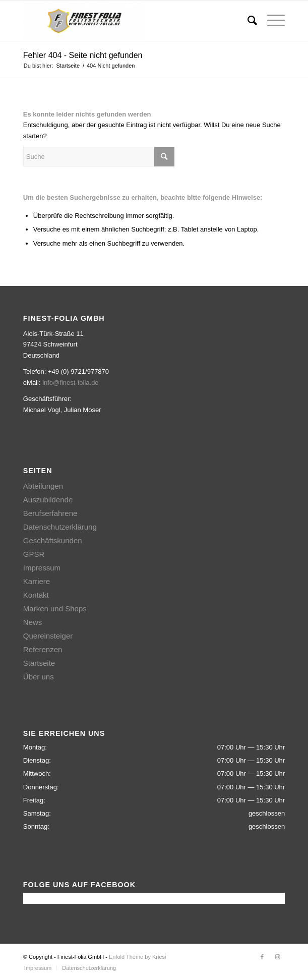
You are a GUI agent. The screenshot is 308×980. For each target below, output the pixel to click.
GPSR (34, 554)
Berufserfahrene (50, 513)
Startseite (39, 663)
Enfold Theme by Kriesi (138, 957)
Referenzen (43, 649)
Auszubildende (48, 500)
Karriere (37, 581)
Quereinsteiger (48, 636)
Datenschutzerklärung (60, 527)
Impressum (42, 568)
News (33, 622)
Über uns (39, 677)
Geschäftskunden (53, 540)
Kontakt (36, 595)
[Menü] (271, 21)
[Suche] (247, 21)
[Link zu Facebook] (262, 957)
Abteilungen (43, 486)
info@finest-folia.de (70, 383)
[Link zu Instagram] (277, 957)
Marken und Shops (55, 609)
